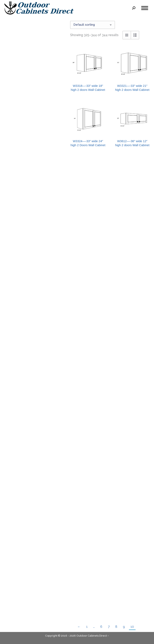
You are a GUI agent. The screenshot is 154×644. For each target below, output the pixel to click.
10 (132, 627)
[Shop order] (93, 25)
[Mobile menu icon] (145, 8)
